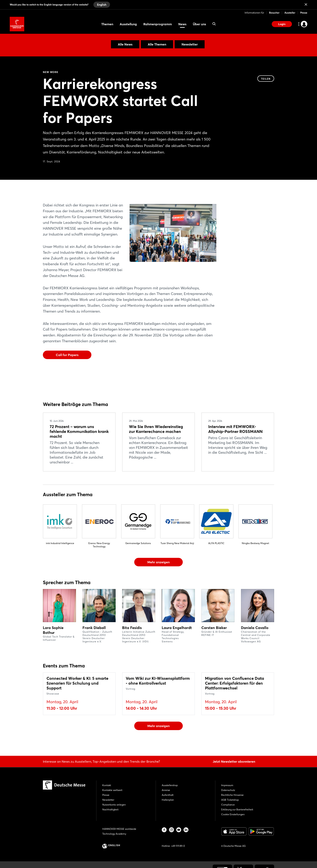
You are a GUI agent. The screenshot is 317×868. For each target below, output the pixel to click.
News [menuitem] (182, 24)
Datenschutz (228, 790)
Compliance (228, 805)
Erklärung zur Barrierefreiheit (237, 809)
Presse (304, 13)
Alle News (125, 44)
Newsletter (190, 44)
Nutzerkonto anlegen (114, 805)
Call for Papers (67, 355)
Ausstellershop (170, 785)
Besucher (274, 13)
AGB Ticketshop (230, 800)
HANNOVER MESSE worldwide (119, 829)
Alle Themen (157, 44)
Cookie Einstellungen (233, 814)
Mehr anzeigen (158, 562)
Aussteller (290, 13)
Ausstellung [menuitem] (128, 24)
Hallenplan (168, 800)
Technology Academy (114, 834)
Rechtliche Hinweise (232, 795)
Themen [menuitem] (107, 24)
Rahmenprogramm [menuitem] (158, 24)
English (102, 5)
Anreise (166, 790)
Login (282, 24)
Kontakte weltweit (112, 790)
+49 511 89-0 (178, 846)
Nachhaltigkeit (110, 809)
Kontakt (107, 785)
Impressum (227, 785)
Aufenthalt (168, 795)
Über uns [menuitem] (199, 24)
